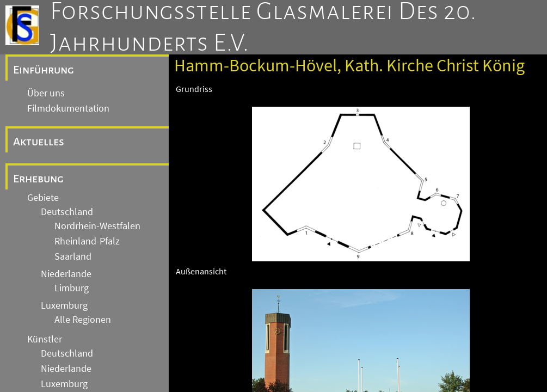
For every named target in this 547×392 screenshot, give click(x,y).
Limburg (72, 288)
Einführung (44, 70)
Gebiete (43, 198)
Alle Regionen (83, 320)
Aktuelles (39, 142)
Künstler (45, 339)
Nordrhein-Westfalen (97, 226)
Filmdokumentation (68, 108)
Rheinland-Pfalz (87, 241)
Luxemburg (64, 305)
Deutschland (67, 212)
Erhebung (38, 179)
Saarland (73, 256)
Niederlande (66, 274)
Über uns (46, 93)
